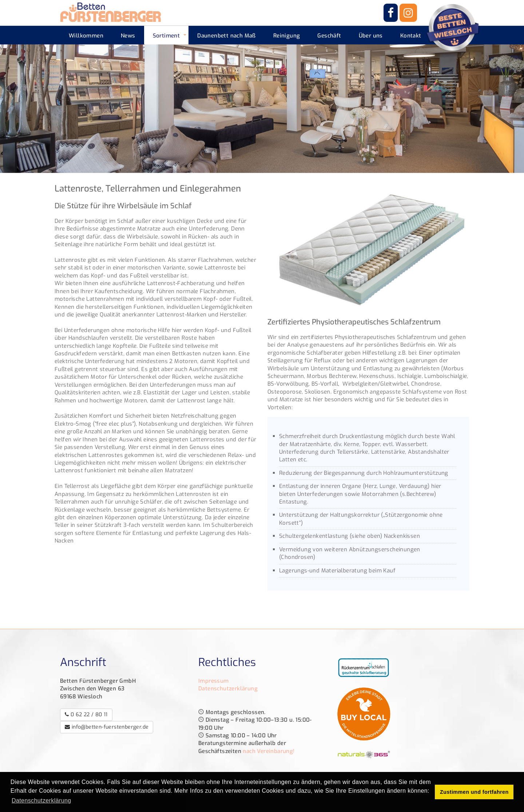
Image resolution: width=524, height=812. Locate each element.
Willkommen (86, 36)
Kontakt (411, 36)
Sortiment (166, 36)
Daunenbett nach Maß (227, 36)
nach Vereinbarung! (269, 751)
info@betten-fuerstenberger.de (107, 727)
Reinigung (287, 36)
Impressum (214, 681)
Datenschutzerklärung (228, 689)
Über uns (371, 36)
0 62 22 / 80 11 (86, 715)
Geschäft (329, 36)
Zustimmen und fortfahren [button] (474, 792)
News (128, 36)
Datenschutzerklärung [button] (41, 801)
